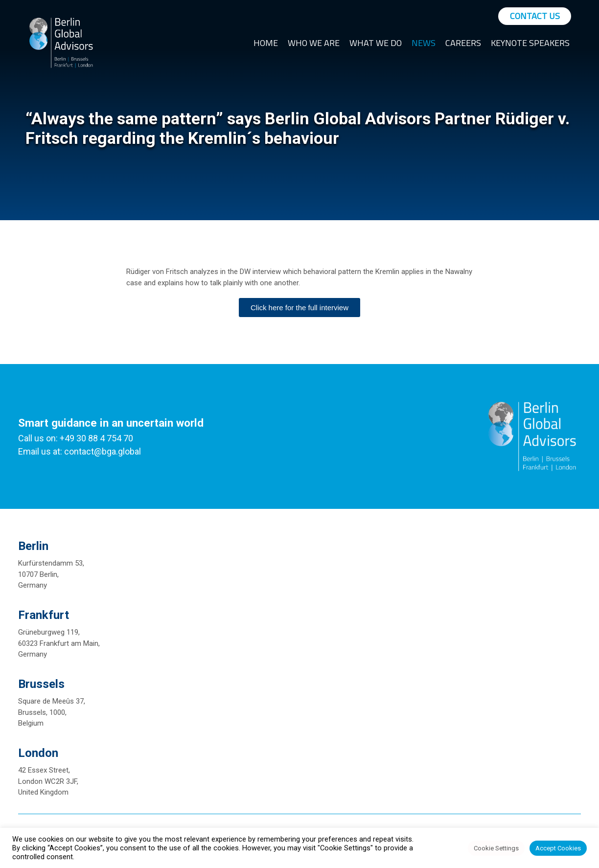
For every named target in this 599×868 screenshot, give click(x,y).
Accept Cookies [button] (558, 848)
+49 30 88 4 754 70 (96, 438)
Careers (463, 43)
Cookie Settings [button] (496, 848)
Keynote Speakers (530, 43)
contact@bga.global (103, 451)
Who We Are (314, 43)
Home (266, 43)
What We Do (376, 43)
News (424, 43)
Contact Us (535, 16)
